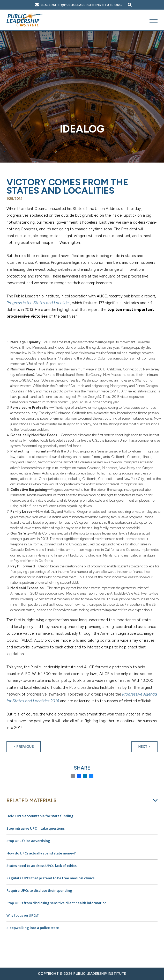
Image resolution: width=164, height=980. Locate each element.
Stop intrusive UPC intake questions (36, 828)
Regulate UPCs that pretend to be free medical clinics (50, 878)
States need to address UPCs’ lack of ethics (42, 866)
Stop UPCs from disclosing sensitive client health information (57, 903)
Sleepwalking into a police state (33, 928)
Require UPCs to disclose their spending (39, 890)
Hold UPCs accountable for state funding (40, 816)
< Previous (24, 747)
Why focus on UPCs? (23, 915)
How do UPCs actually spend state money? (41, 853)
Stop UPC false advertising (28, 841)
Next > (144, 747)
